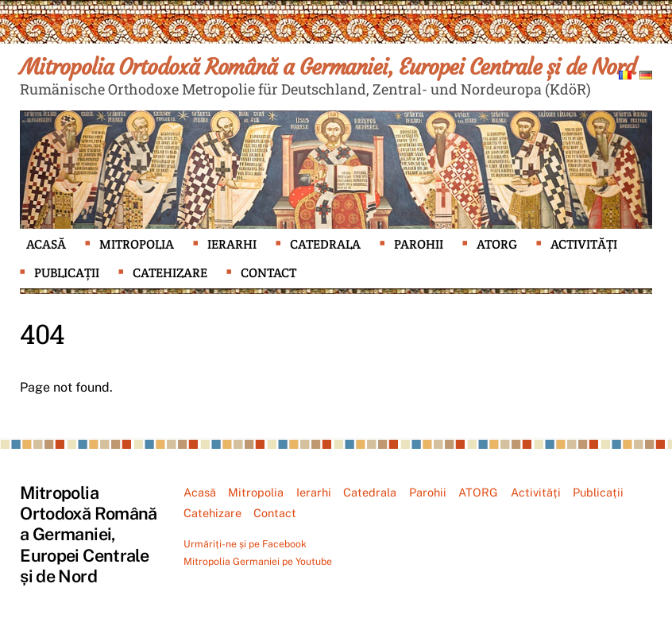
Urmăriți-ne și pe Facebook (245, 544)
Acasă (46, 244)
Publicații (67, 273)
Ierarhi (232, 244)
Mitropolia (137, 244)
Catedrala (325, 244)
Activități (584, 244)
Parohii (419, 244)
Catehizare (170, 273)
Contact (268, 273)
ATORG (497, 244)
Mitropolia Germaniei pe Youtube (258, 561)
